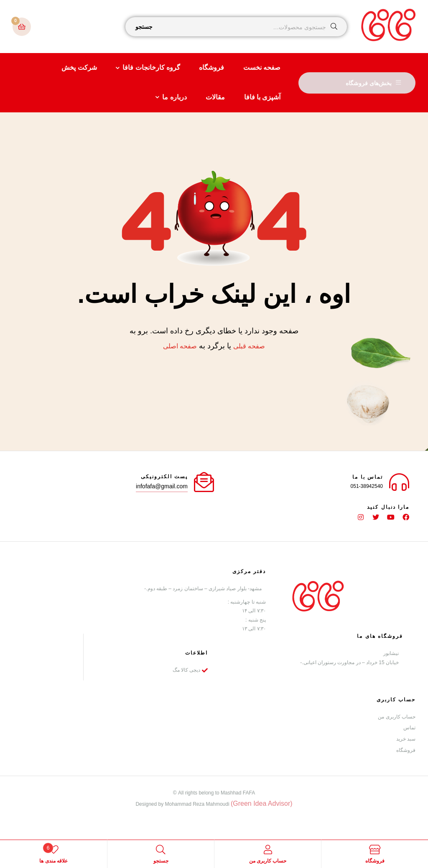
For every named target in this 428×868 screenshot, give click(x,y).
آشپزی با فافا (262, 97)
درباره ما (174, 97)
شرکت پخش (79, 67)
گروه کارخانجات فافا (151, 67)
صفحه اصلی (180, 346)
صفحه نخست (262, 67)
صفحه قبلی (249, 346)
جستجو (144, 27)
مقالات (215, 97)
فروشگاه (211, 67)
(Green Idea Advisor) (262, 803)
